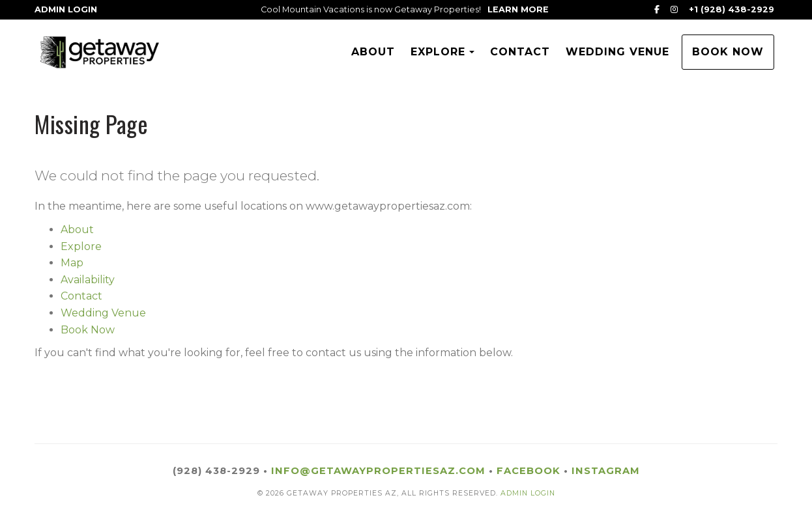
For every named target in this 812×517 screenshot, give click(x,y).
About (373, 52)
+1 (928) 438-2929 (732, 9)
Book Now (728, 52)
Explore (438, 52)
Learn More (518, 9)
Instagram (606, 471)
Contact (520, 52)
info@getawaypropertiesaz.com (378, 471)
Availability (88, 280)
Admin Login (66, 9)
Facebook (529, 471)
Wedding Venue (617, 52)
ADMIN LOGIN (528, 493)
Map (72, 263)
